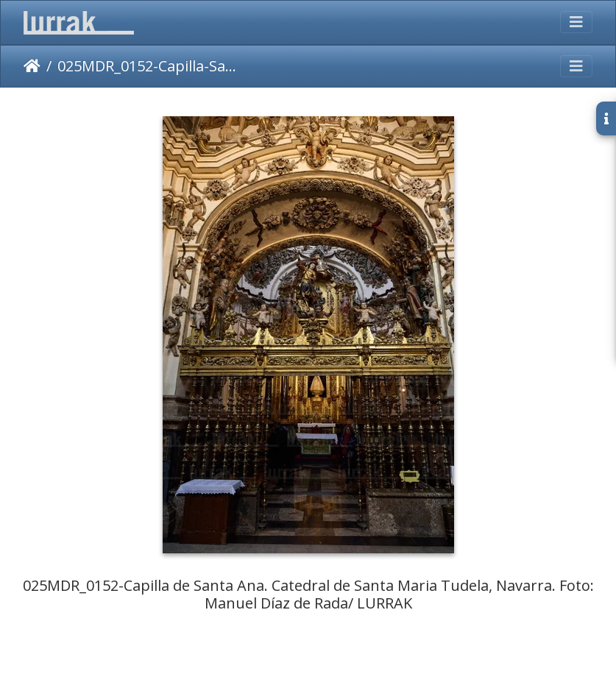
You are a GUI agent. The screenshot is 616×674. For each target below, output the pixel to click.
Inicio (32, 66)
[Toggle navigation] (576, 22)
